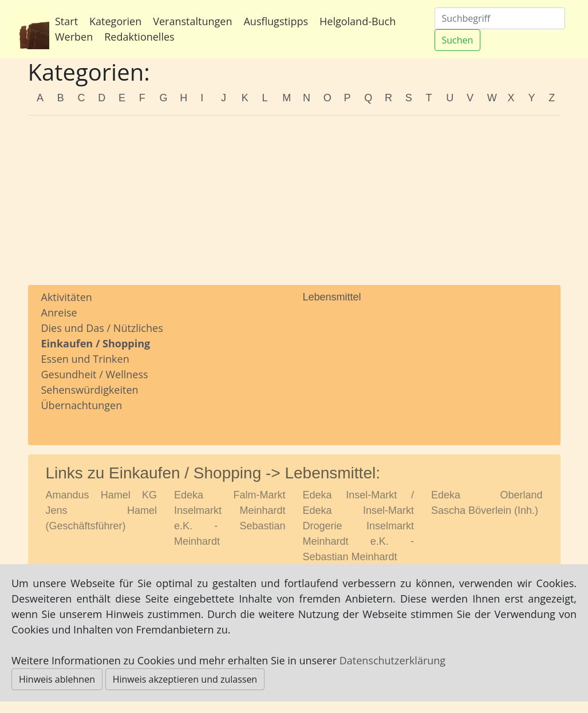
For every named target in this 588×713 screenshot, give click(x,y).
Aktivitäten (67, 297)
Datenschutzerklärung (392, 660)
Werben (74, 37)
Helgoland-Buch (358, 21)
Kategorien (115, 21)
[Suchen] (500, 18)
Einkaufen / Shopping (96, 343)
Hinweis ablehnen (57, 679)
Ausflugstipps (276, 21)
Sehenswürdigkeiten (90, 390)
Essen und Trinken (85, 359)
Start (66, 21)
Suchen (458, 40)
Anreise (59, 312)
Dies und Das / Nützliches (102, 328)
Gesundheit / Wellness (95, 374)
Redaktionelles (139, 37)
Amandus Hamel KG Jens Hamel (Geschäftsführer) (102, 510)
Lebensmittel (332, 297)
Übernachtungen (82, 405)
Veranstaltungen (192, 21)
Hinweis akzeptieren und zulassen (185, 679)
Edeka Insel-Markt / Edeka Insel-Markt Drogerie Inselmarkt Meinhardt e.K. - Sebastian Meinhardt (359, 526)
